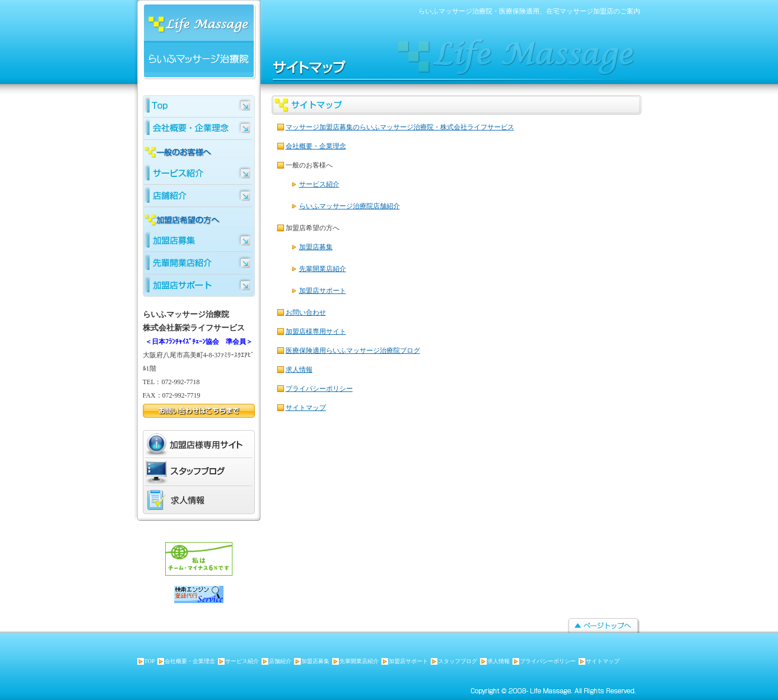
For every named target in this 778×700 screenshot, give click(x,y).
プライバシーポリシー (319, 389)
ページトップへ (604, 626)
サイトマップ (306, 408)
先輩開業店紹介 (323, 269)
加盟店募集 (316, 247)
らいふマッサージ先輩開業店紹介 (199, 263)
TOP (150, 661)
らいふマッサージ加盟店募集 (199, 241)
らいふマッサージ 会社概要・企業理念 (199, 129)
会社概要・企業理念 (316, 146)
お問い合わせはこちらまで (199, 410)
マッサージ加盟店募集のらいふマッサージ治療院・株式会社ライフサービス (400, 127)
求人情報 (299, 370)
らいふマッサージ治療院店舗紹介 (350, 206)
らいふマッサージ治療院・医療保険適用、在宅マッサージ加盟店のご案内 (529, 11)
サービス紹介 (319, 184)
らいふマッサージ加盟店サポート (199, 286)
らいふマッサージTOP (199, 106)
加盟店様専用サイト (316, 332)
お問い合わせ (306, 312)
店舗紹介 (280, 661)
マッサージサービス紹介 (199, 174)
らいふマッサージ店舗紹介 (199, 196)
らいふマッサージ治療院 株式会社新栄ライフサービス (193, 43)
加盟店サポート (323, 291)
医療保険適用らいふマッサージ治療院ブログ (353, 351)
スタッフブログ (188, 472)
